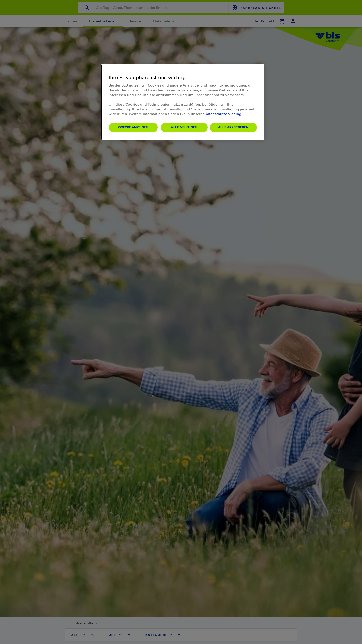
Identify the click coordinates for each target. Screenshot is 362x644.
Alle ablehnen (184, 127)
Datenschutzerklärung (223, 114)
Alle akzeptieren (233, 127)
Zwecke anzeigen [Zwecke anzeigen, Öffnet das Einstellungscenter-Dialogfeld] (133, 127)
